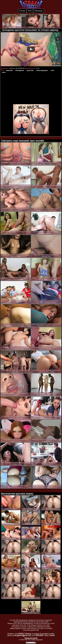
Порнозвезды (39, 11)
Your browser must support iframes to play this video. (31, 49)
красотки (30, 70)
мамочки (9, 70)
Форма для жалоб (31, 638)
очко (4, 72)
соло (52, 70)
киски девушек (42, 70)
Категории (22, 11)
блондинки (20, 70)
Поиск (30, 11)
